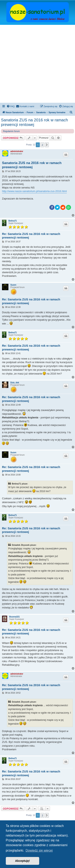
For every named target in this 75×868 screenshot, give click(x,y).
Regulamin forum (11, 131)
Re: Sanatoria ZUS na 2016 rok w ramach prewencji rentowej (31, 236)
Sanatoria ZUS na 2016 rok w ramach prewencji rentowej (34, 122)
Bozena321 (14, 617)
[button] (47, 145)
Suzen (13, 285)
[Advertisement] (37, 64)
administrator (17, 151)
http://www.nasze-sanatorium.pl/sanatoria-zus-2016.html (34, 191)
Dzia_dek (15, 383)
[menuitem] (11, 106)
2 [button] (42, 145)
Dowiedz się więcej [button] (39, 850)
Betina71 (13, 221)
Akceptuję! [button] (23, 861)
